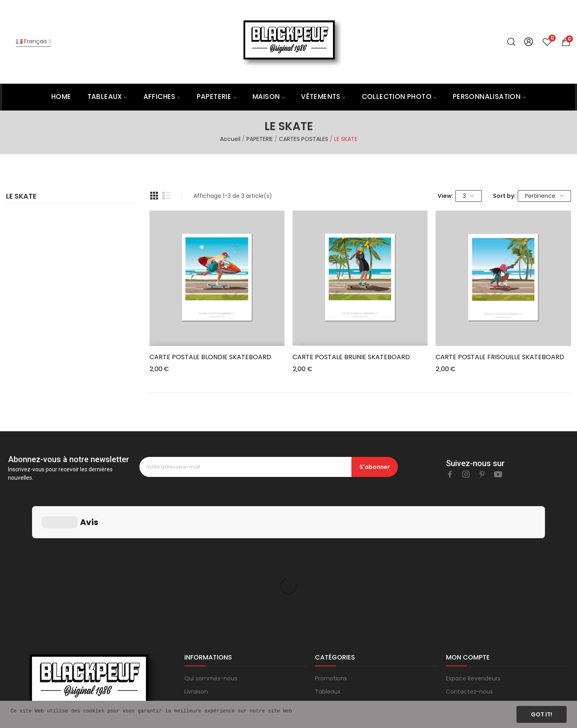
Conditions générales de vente (227, 610)
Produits (326, 597)
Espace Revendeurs (473, 558)
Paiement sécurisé (210, 584)
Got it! (542, 714)
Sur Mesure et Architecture (353, 636)
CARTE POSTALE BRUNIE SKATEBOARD (351, 357)
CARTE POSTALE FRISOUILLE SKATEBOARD (500, 357)
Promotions (331, 558)
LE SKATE (21, 197)
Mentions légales (208, 597)
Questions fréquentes (215, 623)
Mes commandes (471, 584)
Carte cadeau (335, 610)
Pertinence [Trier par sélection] (544, 196)
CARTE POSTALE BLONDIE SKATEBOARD (210, 357)
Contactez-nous (469, 571)
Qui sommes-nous (211, 558)
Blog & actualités (208, 636)
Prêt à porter (333, 623)
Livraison (196, 571)
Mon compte (464, 597)
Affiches (327, 584)
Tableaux (328, 571)
